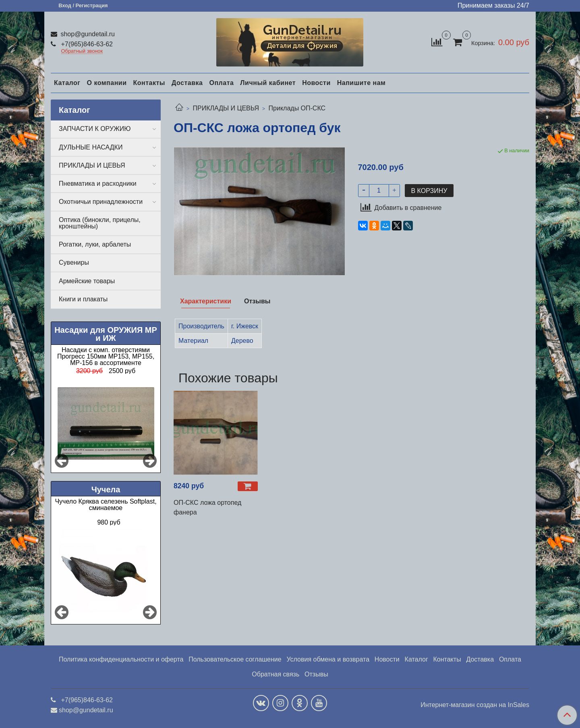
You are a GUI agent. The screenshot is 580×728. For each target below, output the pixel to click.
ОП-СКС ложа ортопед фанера (207, 507)
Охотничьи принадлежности (101, 202)
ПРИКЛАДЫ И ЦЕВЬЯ (226, 108)
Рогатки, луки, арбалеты (95, 244)
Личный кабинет (268, 83)
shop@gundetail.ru (87, 34)
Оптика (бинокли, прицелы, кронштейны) (100, 223)
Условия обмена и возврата (328, 659)
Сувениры (74, 262)
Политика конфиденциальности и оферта (121, 659)
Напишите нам (361, 83)
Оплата (221, 83)
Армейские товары (87, 281)
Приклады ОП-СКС (297, 108)
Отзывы (316, 674)
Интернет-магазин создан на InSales (475, 705)
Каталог (67, 83)
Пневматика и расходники (98, 184)
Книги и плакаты (83, 299)
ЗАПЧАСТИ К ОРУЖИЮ (95, 129)
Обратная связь (275, 674)
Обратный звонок (82, 51)
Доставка (187, 83)
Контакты (149, 83)
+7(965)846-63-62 (86, 44)
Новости (316, 83)
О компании (107, 83)
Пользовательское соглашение (235, 659)
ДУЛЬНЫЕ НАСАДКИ (91, 147)
